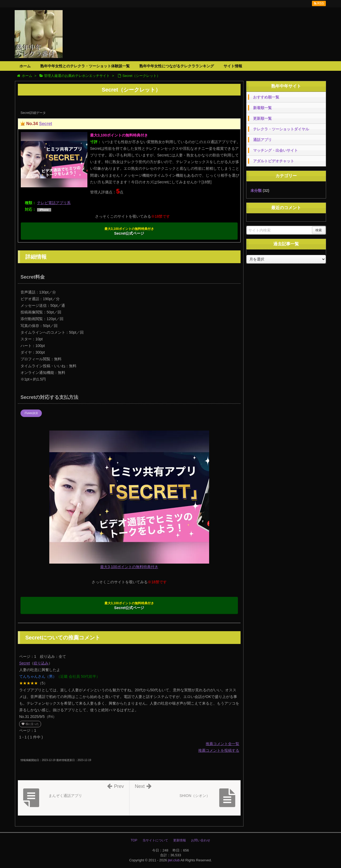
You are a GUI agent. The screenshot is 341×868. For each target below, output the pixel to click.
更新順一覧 (262, 118)
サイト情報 (233, 66)
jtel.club (174, 860)
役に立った (30, 724)
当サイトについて (155, 840)
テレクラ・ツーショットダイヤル (281, 129)
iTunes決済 (31, 413)
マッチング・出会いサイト (275, 150)
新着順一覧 (262, 108)
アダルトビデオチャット (274, 161)
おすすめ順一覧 (266, 97)
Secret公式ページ (129, 231)
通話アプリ (262, 140)
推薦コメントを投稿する (219, 750)
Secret (45, 124)
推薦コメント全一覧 (222, 744)
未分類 (256, 191)
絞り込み (41, 663)
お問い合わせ (201, 840)
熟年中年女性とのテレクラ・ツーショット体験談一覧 (85, 66)
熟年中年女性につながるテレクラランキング (177, 66)
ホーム (25, 66)
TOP (134, 840)
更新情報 (180, 840)
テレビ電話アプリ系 (54, 203)
